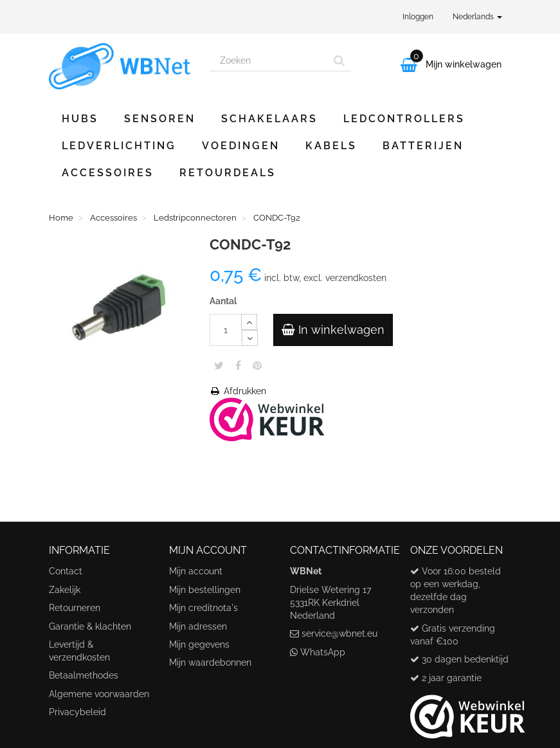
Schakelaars (269, 119)
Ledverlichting (119, 146)
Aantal (223, 301)
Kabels (331, 146)
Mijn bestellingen (205, 590)
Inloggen (418, 17)
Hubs (80, 119)
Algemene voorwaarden (99, 694)
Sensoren (160, 119)
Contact (66, 571)
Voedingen (241, 146)
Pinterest (257, 365)
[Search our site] (269, 60)
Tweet (219, 365)
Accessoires (108, 173)
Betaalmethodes (84, 675)
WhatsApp (323, 652)
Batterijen (423, 146)
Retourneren (75, 608)
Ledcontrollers (404, 119)
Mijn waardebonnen (210, 662)
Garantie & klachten (90, 626)
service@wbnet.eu (339, 634)
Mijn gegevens (199, 644)
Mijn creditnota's (203, 608)
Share (238, 365)
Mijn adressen (198, 626)
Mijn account (196, 571)
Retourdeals (228, 173)
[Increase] (249, 322)
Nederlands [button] (477, 17)
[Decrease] (250, 338)
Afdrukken (238, 391)
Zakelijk (65, 590)
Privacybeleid (77, 712)
